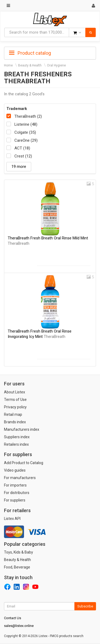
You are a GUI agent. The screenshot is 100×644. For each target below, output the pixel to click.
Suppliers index (17, 437)
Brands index (15, 422)
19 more (19, 167)
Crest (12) (23, 156)
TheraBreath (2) (28, 116)
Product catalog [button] (30, 53)
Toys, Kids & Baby (19, 552)
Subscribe (85, 606)
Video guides (15, 470)
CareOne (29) (26, 140)
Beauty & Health (30, 65)
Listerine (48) (26, 124)
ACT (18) (22, 148)
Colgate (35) (25, 132)
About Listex (15, 392)
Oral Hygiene (56, 65)
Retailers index (16, 444)
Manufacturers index (22, 429)
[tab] (50, 53)
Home (8, 65)
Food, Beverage (17, 567)
